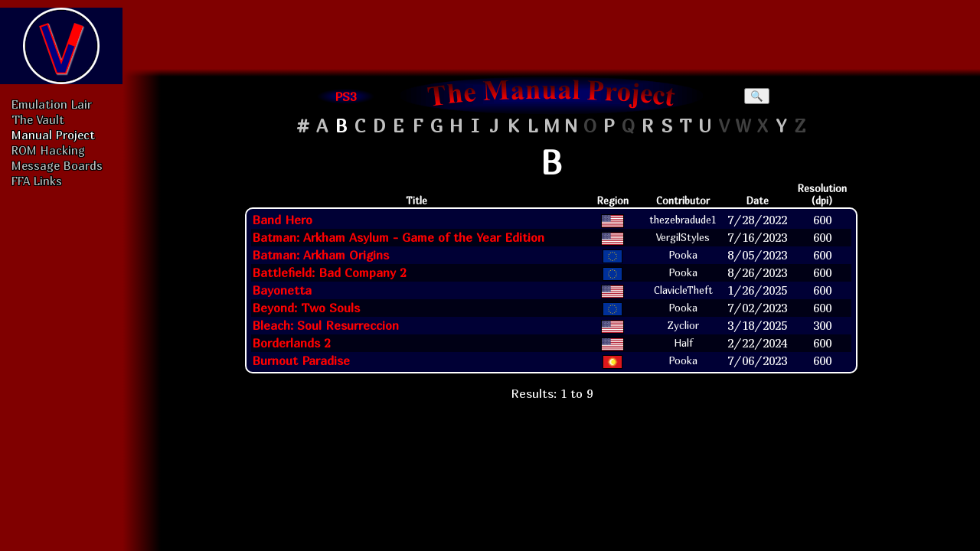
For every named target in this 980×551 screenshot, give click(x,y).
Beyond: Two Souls (306, 308)
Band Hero (282, 220)
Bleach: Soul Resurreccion (325, 325)
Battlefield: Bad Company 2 (329, 272)
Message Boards (57, 165)
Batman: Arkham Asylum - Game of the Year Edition (398, 237)
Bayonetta (282, 290)
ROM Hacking (48, 150)
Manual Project (53, 135)
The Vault (38, 119)
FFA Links (37, 181)
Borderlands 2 (291, 343)
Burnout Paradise (301, 360)
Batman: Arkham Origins (320, 255)
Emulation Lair (52, 104)
